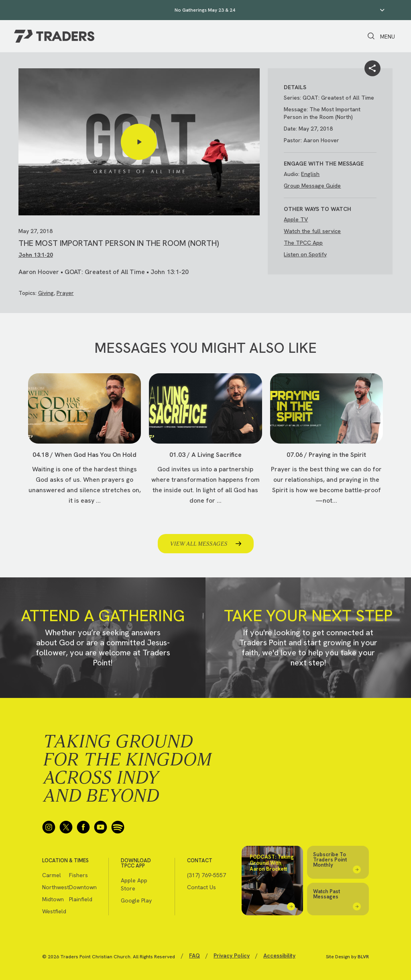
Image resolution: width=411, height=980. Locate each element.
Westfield (54, 911)
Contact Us (201, 887)
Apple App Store (134, 884)
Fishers (78, 875)
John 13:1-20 (36, 255)
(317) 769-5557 (207, 875)
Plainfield (81, 899)
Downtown (82, 887)
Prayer (65, 293)
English (310, 174)
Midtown (53, 899)
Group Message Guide (312, 186)
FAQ (194, 955)
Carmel (52, 875)
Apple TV (296, 219)
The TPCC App (303, 243)
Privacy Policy (232, 955)
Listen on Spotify (305, 254)
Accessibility (279, 955)
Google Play (136, 900)
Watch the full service (312, 231)
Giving (46, 293)
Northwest (56, 887)
